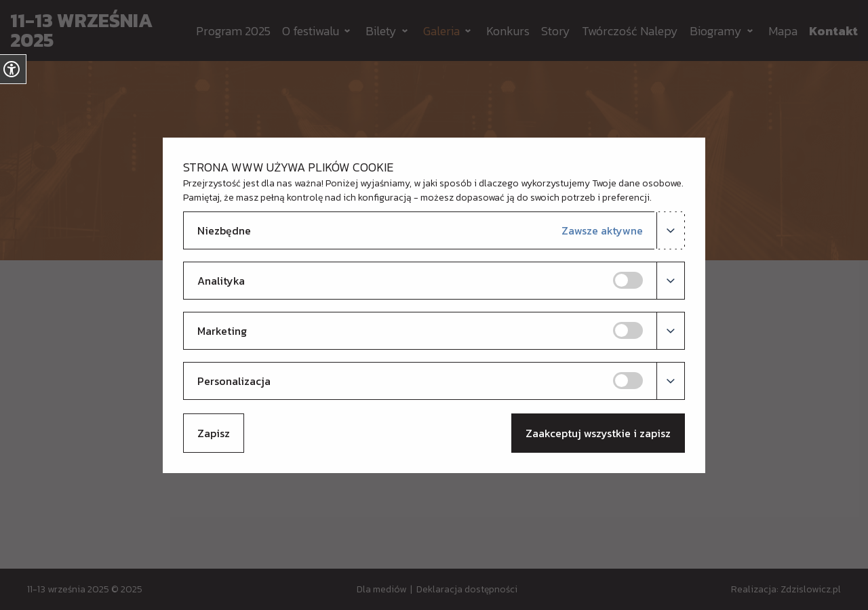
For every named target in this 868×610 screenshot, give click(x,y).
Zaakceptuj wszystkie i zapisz (598, 433)
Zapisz (214, 433)
